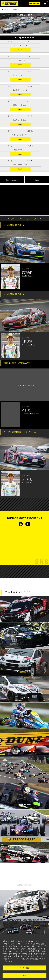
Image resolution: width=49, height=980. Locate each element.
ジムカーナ (24, 698)
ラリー (24, 644)
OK (24, 975)
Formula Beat (24, 805)
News (37, 180)
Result (20, 50)
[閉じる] (46, 938)
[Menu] (45, 4)
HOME (5, 10)
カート (24, 725)
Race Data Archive (12, 180)
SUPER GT (24, 618)
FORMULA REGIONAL (24, 751)
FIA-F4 (24, 778)
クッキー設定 (24, 968)
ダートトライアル (24, 671)
